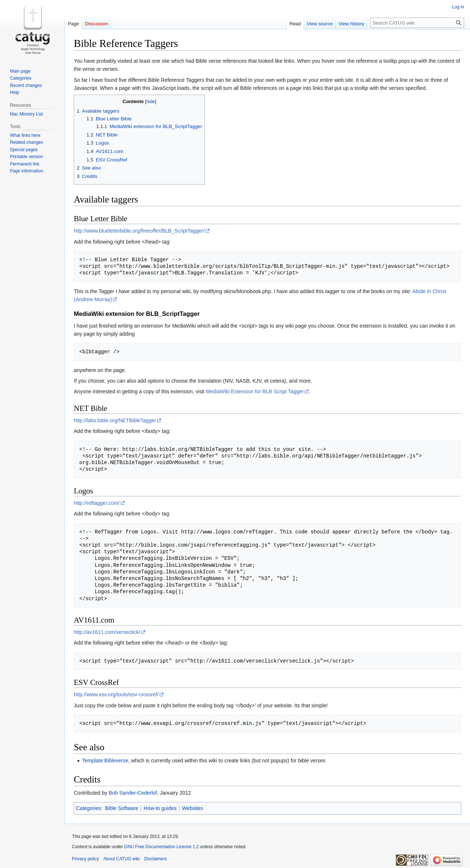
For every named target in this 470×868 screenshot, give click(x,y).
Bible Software (122, 808)
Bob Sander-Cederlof (133, 793)
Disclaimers (156, 859)
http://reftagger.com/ (97, 503)
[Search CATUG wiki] (417, 23)
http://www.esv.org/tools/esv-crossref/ (116, 694)
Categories (88, 808)
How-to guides (160, 808)
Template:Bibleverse (105, 761)
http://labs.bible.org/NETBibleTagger (115, 420)
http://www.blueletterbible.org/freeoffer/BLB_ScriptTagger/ (139, 231)
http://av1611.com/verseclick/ (107, 632)
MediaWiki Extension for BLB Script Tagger (255, 391)
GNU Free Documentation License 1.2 (161, 847)
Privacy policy (85, 859)
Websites (193, 808)
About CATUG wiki (121, 859)
